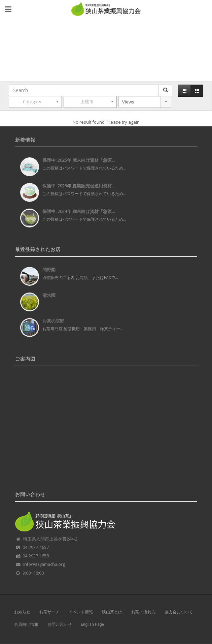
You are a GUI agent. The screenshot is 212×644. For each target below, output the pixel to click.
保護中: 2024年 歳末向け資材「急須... (79, 211)
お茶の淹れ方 (143, 612)
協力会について (179, 612)
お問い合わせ (60, 624)
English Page (92, 624)
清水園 (49, 295)
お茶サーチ (49, 612)
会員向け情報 (26, 624)
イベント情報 (81, 612)
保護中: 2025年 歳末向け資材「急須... (79, 160)
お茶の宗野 (53, 321)
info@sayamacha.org (44, 564)
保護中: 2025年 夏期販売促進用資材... (79, 186)
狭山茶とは (112, 612)
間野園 (49, 270)
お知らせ (22, 612)
